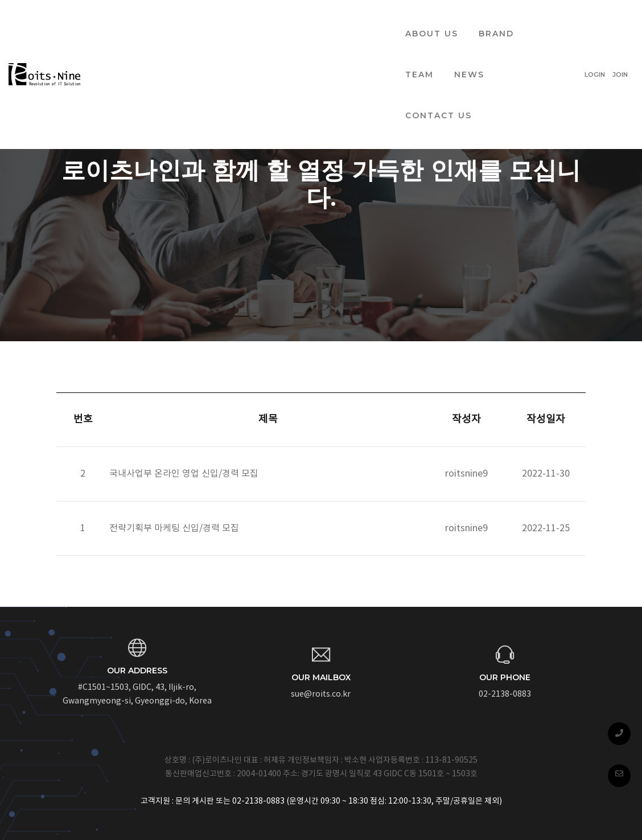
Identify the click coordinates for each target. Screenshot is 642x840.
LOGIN (595, 20)
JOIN (620, 20)
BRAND (264, 20)
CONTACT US (435, 20)
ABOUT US (199, 20)
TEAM (316, 20)
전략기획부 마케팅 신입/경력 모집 (174, 528)
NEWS (366, 20)
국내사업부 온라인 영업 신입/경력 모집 (184, 474)
